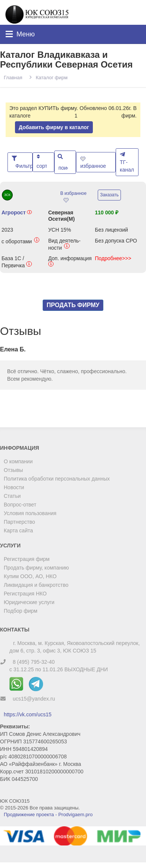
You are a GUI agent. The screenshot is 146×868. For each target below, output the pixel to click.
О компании (18, 461)
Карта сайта (18, 530)
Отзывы (13, 470)
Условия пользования (30, 513)
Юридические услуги (29, 602)
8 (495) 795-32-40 (34, 662)
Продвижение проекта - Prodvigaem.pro (48, 815)
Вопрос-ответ (20, 505)
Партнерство (19, 522)
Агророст (17, 212)
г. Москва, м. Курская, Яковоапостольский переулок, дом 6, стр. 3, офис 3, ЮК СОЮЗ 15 (74, 647)
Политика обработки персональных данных (57, 479)
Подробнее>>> (113, 258)
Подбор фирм (21, 611)
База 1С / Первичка (17, 262)
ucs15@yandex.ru (34, 699)
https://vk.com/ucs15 (28, 714)
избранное (94, 163)
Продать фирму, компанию (36, 568)
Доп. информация (70, 262)
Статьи (12, 496)
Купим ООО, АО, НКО (30, 576)
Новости (14, 487)
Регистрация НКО (25, 594)
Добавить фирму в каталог (54, 127)
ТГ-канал (127, 162)
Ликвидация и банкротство (36, 585)
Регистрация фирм (27, 559)
